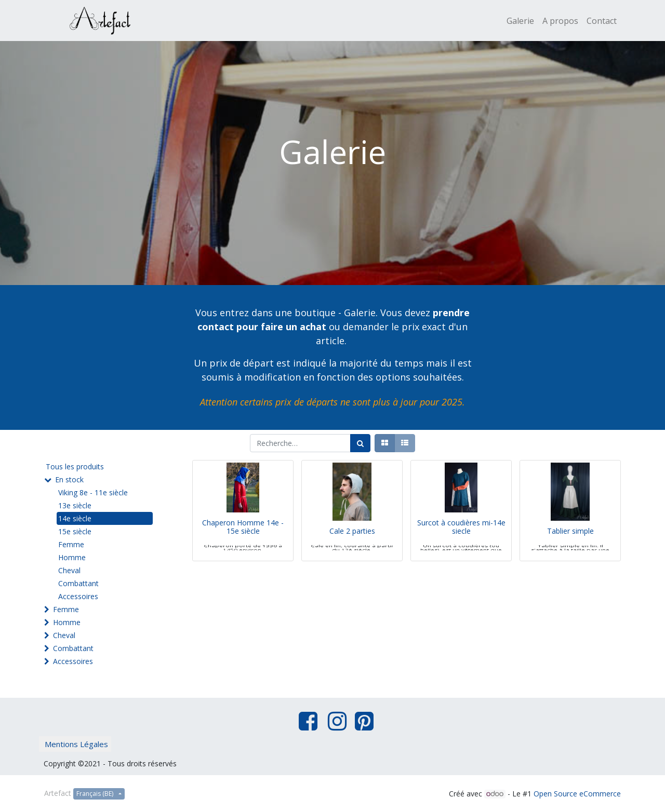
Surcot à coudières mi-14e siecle (461, 542)
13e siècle (75, 505)
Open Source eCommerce (577, 794)
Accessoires (78, 596)
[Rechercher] (360, 443)
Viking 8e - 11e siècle (93, 492)
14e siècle (75, 518)
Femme (71, 544)
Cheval (69, 570)
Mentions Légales (76, 744)
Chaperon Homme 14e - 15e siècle (243, 542)
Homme (72, 557)
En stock (69, 479)
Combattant (78, 583)
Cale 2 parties (352, 546)
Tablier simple (570, 546)
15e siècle (75, 531)
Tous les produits (75, 466)
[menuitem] (520, 21)
